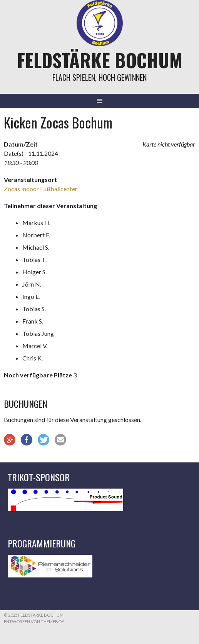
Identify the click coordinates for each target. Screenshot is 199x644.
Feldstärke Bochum (100, 60)
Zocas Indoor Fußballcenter (41, 189)
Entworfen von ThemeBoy (34, 621)
